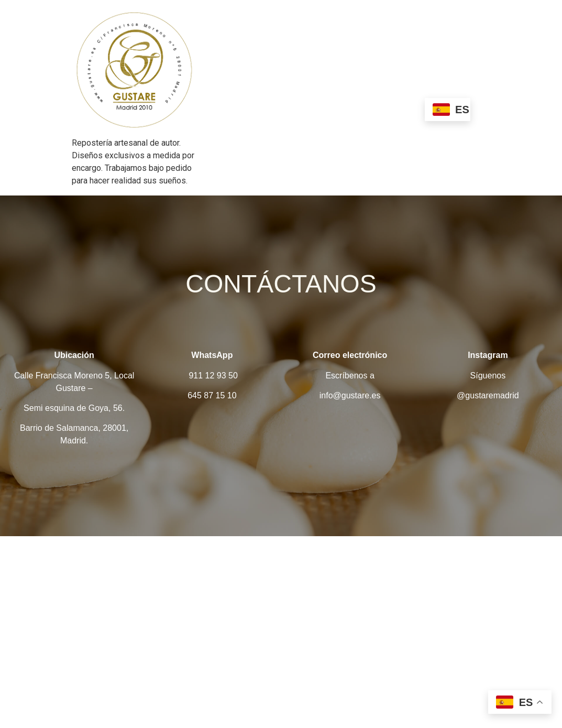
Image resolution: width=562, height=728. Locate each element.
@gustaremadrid (488, 395)
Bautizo (443, 87)
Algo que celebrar (382, 87)
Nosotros (260, 87)
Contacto (401, 108)
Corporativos (345, 108)
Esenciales (313, 87)
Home (216, 87)
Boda (296, 108)
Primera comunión (238, 108)
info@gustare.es (350, 395)
